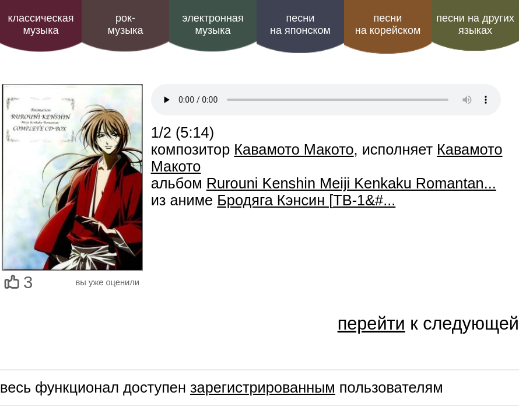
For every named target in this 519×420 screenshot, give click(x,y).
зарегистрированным (263, 387)
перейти (371, 323)
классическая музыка (41, 24)
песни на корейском (388, 24)
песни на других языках (475, 24)
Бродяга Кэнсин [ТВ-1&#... (306, 200)
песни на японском (300, 24)
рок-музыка (125, 24)
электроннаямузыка (213, 24)
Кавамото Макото (294, 149)
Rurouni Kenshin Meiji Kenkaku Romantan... (351, 183)
